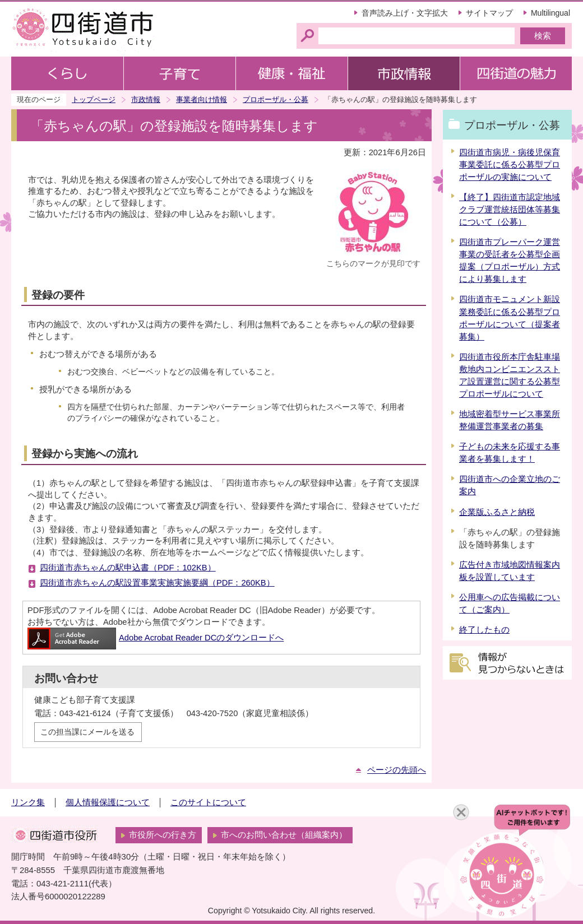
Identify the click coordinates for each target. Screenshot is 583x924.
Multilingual (550, 13)
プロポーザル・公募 (276, 99)
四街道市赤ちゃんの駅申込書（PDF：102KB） (128, 568)
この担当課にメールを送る (87, 732)
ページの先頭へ (397, 770)
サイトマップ (489, 13)
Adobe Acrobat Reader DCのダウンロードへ (156, 638)
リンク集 (28, 802)
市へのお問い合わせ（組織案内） (284, 835)
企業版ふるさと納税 (497, 512)
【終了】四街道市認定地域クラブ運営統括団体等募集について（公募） (510, 210)
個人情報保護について (108, 802)
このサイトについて (208, 802)
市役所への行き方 (163, 835)
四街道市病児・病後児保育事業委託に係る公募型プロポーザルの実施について (510, 165)
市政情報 (146, 99)
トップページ (94, 99)
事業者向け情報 (202, 99)
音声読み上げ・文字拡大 (405, 13)
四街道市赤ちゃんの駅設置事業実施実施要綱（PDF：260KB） (157, 583)
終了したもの (484, 630)
